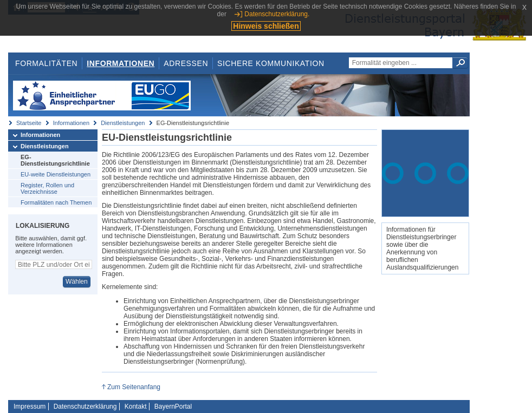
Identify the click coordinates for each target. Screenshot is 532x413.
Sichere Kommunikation (271, 63)
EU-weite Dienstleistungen (56, 174)
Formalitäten (46, 63)
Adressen (186, 63)
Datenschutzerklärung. (277, 14)
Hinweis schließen (266, 26)
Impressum (30, 407)
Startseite (29, 123)
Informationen (121, 63)
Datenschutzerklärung (85, 407)
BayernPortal (173, 407)
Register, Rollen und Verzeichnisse (47, 188)
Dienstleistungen (123, 123)
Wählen (77, 281)
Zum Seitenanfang (134, 387)
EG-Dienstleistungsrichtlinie (55, 160)
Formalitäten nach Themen (56, 202)
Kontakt (136, 407)
